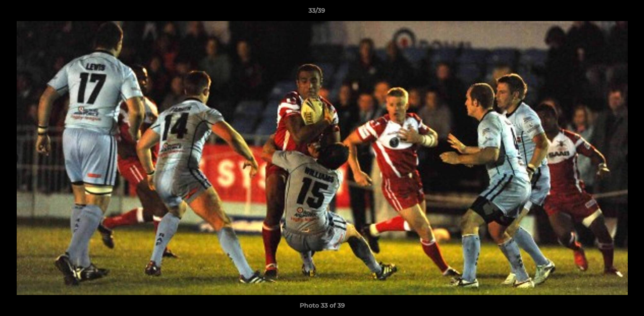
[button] (607, 13)
